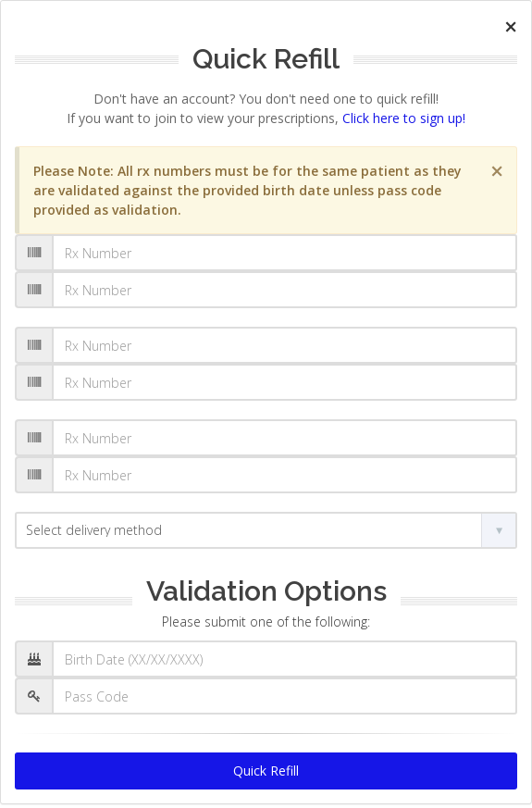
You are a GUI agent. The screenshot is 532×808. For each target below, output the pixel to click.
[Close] (511, 26)
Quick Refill (266, 771)
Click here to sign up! (404, 118)
